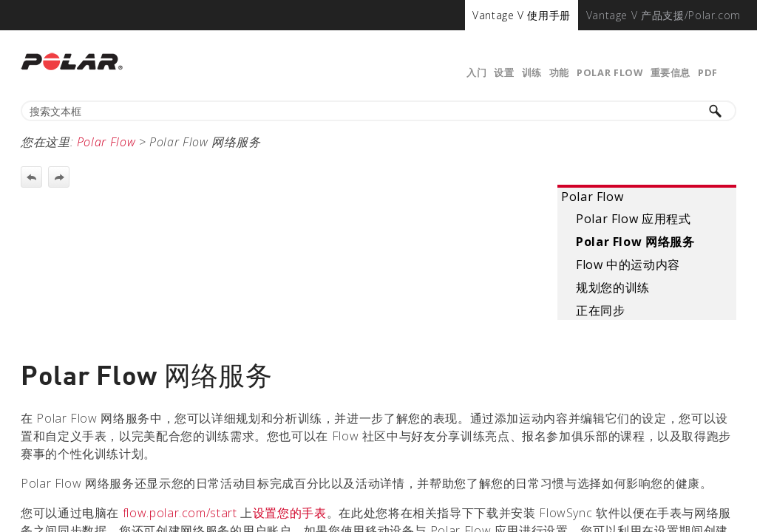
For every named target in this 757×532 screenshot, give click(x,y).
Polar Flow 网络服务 (635, 242)
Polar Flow (610, 72)
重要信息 (671, 72)
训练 (532, 72)
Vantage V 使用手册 (522, 15)
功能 (559, 72)
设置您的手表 (290, 513)
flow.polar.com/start (180, 513)
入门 (476, 72)
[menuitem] (522, 15)
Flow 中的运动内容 (628, 265)
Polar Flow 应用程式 (634, 219)
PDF (708, 72)
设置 (504, 72)
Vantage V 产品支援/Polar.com (663, 15)
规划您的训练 (613, 287)
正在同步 (601, 310)
